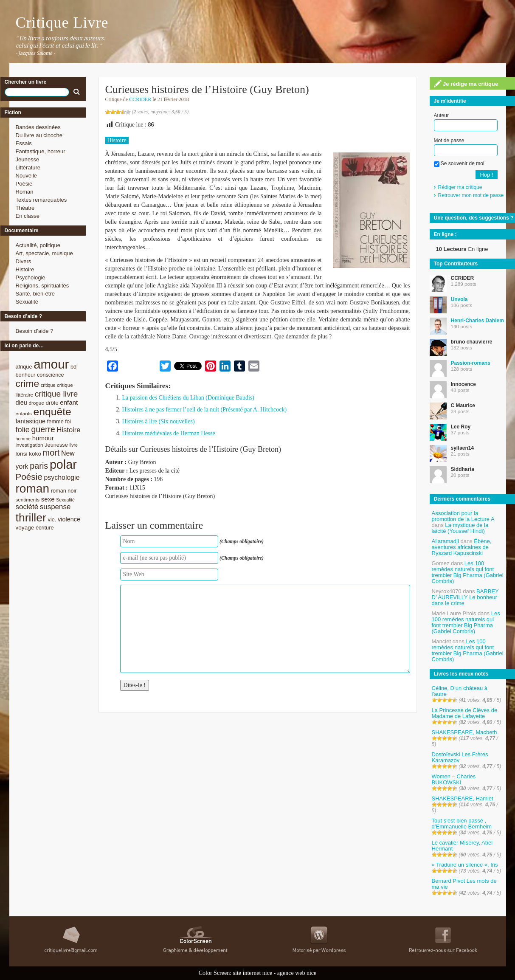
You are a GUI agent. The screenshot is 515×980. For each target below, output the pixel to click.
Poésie (24, 184)
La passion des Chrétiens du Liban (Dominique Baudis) (188, 398)
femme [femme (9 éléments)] (55, 421)
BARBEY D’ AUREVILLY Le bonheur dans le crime (465, 597)
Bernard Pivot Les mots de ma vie (464, 884)
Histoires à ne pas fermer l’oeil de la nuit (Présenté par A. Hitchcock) (205, 410)
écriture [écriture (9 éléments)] (45, 528)
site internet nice (253, 973)
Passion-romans (471, 363)
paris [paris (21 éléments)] (39, 466)
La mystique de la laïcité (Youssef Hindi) (460, 528)
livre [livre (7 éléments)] (73, 445)
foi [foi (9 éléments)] (68, 421)
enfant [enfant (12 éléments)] (69, 402)
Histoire (25, 269)
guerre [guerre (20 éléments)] (43, 429)
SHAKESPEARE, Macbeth (464, 732)
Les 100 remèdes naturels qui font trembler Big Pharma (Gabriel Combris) (468, 572)
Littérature (28, 168)
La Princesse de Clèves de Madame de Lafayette (465, 713)
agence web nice (297, 973)
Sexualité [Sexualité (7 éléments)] (65, 500)
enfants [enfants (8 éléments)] (24, 413)
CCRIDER (140, 99)
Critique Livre (62, 23)
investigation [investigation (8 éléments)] (30, 445)
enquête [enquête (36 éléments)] (52, 412)
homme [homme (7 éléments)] (23, 439)
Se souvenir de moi (459, 163)
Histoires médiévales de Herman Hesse (169, 433)
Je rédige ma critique (466, 84)
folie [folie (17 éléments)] (23, 430)
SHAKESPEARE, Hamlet (463, 798)
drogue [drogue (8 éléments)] (36, 403)
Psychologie (31, 277)
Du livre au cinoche (39, 135)
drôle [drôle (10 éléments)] (52, 403)
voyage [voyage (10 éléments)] (25, 528)
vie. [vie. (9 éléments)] (52, 520)
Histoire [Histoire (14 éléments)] (68, 430)
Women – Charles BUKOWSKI (454, 779)
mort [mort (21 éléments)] (51, 453)
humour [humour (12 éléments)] (43, 438)
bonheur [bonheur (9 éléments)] (26, 375)
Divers (24, 261)
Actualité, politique (38, 245)
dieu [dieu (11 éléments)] (21, 403)
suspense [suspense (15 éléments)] (55, 507)
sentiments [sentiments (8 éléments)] (28, 500)
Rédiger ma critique (460, 187)
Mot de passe (449, 141)
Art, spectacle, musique (44, 253)
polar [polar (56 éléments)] (63, 465)
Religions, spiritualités (42, 286)
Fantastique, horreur (41, 151)
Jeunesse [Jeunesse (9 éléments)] (56, 445)
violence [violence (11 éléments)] (69, 519)
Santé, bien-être (35, 294)
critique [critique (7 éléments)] (48, 385)
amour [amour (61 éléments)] (51, 364)
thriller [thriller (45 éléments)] (31, 518)
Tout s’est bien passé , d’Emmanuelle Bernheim (462, 824)
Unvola (459, 299)
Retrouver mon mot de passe (471, 195)
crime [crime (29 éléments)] (28, 383)
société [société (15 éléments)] (27, 507)
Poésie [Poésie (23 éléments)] (29, 477)
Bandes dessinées (38, 127)
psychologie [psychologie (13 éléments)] (62, 477)
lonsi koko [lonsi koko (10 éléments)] (28, 454)
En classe (28, 216)
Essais (24, 143)
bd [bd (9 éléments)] (73, 367)
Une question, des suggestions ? (474, 218)
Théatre (25, 208)
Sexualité (27, 302)
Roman (25, 192)
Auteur (441, 115)
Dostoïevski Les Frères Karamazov (460, 757)
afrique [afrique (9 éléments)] (24, 367)
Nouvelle (27, 176)
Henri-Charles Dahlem (477, 321)
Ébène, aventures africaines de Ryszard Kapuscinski (462, 547)
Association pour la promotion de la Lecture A (463, 516)
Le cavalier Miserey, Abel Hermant (462, 846)
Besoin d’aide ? (35, 331)
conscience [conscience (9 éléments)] (51, 375)
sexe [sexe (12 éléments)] (48, 499)
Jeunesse (28, 159)
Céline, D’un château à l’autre (460, 691)
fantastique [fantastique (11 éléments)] (31, 421)
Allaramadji (445, 541)
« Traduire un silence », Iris (465, 865)
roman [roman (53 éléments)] (33, 489)
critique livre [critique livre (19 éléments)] (56, 394)
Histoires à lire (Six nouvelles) (159, 421)
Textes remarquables (41, 200)
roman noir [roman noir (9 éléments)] (64, 491)
